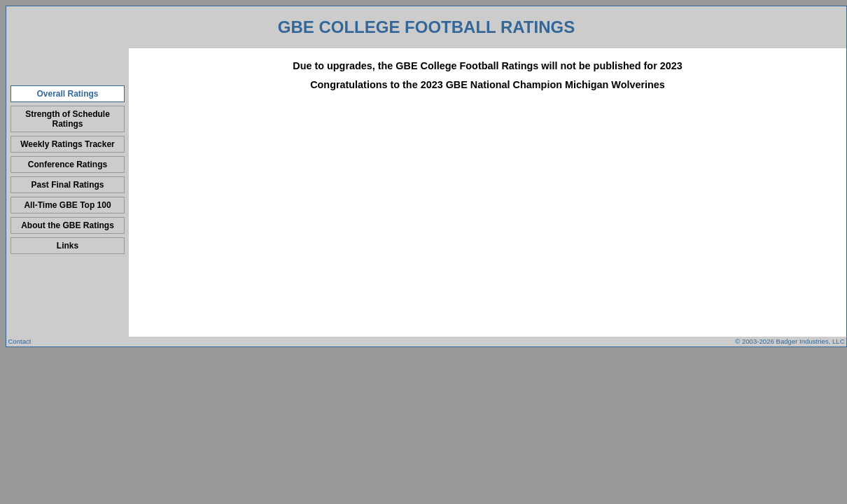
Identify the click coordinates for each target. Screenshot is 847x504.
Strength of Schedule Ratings (68, 119)
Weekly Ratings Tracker (68, 144)
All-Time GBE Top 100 (67, 205)
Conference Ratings (68, 164)
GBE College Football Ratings (426, 27)
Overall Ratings (67, 94)
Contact (19, 341)
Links (68, 246)
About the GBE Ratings (68, 225)
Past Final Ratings (67, 185)
